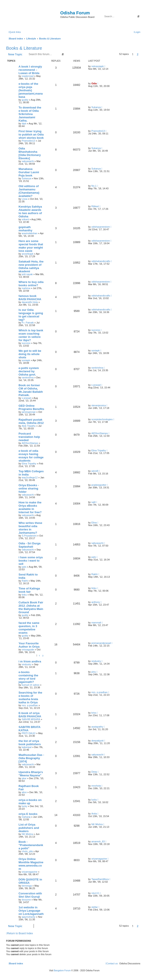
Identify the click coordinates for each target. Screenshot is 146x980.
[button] (141, 54)
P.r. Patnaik (28, 323)
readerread (28, 76)
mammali (96, 623)
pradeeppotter (99, 485)
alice (24, 792)
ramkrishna (28, 377)
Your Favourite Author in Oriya (29, 645)
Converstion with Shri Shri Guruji (30, 895)
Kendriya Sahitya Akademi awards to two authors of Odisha (30, 212)
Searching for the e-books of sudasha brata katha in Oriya (30, 697)
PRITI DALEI (29, 733)
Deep (94, 772)
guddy (25, 100)
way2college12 (30, 477)
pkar (24, 778)
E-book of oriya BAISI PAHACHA (30, 715)
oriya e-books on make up (30, 802)
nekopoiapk (98, 66)
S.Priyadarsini (29, 536)
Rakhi (25, 581)
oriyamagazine (30, 872)
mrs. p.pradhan (30, 705)
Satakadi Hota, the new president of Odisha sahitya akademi (31, 266)
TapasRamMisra (100, 879)
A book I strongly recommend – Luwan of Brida (30, 70)
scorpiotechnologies (102, 419)
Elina (94, 523)
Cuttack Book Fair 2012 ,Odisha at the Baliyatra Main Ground (31, 607)
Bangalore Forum (62, 971)
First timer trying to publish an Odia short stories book (31, 135)
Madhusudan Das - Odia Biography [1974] (31, 758)
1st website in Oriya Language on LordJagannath (31, 911)
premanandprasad (101, 643)
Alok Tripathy (29, 426)
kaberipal (27, 747)
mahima (26, 288)
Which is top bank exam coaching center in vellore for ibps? (31, 335)
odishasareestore (101, 227)
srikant (25, 219)
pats (24, 567)
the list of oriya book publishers (30, 743)
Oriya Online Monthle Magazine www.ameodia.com (31, 864)
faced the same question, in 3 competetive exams (29, 628)
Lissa (25, 199)
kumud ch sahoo (31, 685)
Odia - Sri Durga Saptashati (29, 545)
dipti (24, 124)
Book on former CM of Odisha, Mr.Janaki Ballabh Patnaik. (31, 390)
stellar (95, 907)
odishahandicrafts (101, 261)
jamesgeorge (29, 412)
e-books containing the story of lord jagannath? (28, 677)
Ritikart (95, 206)
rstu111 (95, 893)
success (26, 343)
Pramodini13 (29, 141)
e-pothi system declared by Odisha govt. (29, 371)
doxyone (26, 900)
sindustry (27, 664)
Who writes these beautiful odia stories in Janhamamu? (30, 528)
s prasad (26, 398)
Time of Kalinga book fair (29, 590)
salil (94, 502)
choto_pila (27, 851)
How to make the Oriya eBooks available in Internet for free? (30, 507)
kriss (94, 713)
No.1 (94, 186)
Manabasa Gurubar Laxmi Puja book (29, 172)
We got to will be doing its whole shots (30, 354)
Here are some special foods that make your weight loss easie (31, 246)
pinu (94, 672)
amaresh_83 (98, 841)
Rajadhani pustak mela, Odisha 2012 (31, 421)
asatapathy (97, 727)
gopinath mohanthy (25, 229)
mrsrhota (96, 786)
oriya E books (28, 814)
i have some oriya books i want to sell (31, 561)
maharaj (26, 817)
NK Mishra (27, 834)
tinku (24, 595)
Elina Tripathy (29, 464)
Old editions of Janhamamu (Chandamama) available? (29, 191)
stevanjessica (99, 405)
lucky (25, 806)
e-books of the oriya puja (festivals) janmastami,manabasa (31, 90)
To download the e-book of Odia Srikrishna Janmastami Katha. (30, 114)
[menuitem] (137, 32)
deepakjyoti (98, 741)
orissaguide (28, 650)
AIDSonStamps (30, 443)
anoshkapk (28, 254)
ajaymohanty (29, 917)
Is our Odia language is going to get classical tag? (31, 315)
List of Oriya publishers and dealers (29, 828)
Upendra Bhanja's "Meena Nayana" (31, 774)
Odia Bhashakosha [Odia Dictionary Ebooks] (30, 153)
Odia (94, 83)
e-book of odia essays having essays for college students (31, 456)
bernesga (27, 886)
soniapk (26, 360)
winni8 (95, 471)
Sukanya (96, 107)
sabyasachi (28, 161)
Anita (94, 814)
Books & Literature (24, 48)
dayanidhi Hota (30, 302)
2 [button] (138, 54)
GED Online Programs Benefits (31, 407)
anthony (96, 602)
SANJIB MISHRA (31, 719)
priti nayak (27, 274)
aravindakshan (30, 233)
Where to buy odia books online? (31, 284)
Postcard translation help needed (29, 437)
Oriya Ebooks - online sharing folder (29, 488)
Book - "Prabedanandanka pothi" (31, 845)
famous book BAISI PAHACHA (30, 298)
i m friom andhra (30, 661)
